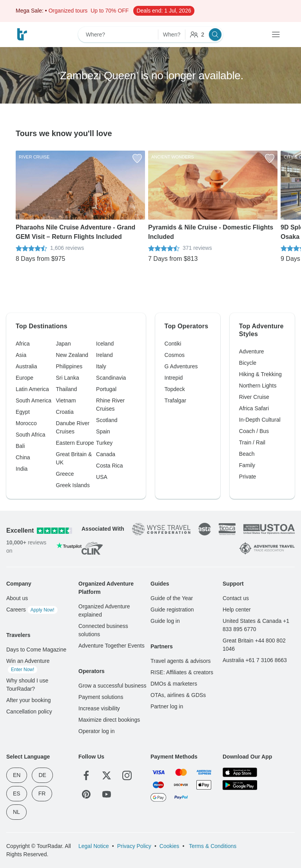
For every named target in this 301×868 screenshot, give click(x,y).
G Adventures (181, 366)
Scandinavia (111, 378)
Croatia (65, 412)
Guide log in (165, 621)
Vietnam (66, 400)
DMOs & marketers (174, 684)
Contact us (236, 598)
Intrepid (174, 378)
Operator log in (97, 731)
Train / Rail (252, 442)
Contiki (173, 344)
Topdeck (175, 389)
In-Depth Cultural (260, 420)
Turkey (104, 443)
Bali (20, 446)
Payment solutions (101, 697)
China (23, 457)
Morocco (26, 423)
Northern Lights (258, 386)
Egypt (23, 412)
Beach (247, 454)
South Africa (31, 435)
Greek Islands (73, 485)
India (22, 469)
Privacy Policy (134, 846)
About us (17, 598)
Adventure (252, 351)
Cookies (170, 846)
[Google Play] (240, 785)
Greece (65, 474)
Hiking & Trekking (260, 374)
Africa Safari (254, 408)
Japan (63, 344)
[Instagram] (127, 775)
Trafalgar (176, 400)
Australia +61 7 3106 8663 (255, 660)
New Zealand (72, 355)
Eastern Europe (75, 443)
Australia (26, 366)
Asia (21, 355)
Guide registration (172, 610)
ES (17, 793)
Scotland (107, 420)
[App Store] (240, 772)
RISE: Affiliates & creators (182, 672)
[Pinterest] (86, 794)
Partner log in (167, 706)
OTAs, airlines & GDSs (178, 695)
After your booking (29, 700)
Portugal (106, 389)
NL (16, 812)
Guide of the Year (172, 598)
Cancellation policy (29, 712)
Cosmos (175, 355)
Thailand (67, 389)
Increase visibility (99, 708)
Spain (103, 431)
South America (34, 400)
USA (102, 477)
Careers (32, 610)
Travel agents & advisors (181, 661)
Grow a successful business (112, 686)
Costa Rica (109, 466)
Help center (237, 610)
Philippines (69, 366)
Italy (101, 366)
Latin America (32, 389)
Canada (106, 454)
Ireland (104, 355)
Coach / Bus (254, 431)
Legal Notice (94, 846)
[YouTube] (107, 794)
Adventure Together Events (112, 646)
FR (42, 793)
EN (17, 775)
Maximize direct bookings (109, 720)
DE (42, 775)
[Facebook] (86, 775)
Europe (24, 378)
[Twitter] (107, 775)
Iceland (105, 344)
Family (247, 465)
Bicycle (248, 363)
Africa (23, 344)
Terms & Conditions (212, 846)
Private (248, 477)
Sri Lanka (68, 378)
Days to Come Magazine (36, 650)
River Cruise (254, 397)
